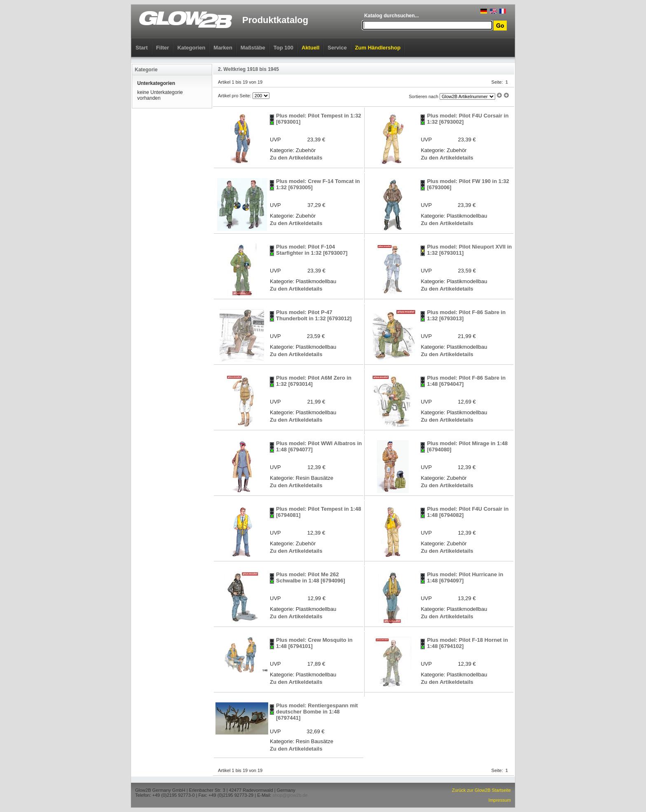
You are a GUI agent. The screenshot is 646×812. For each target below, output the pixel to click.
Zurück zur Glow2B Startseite (481, 790)
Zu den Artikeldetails (296, 158)
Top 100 (283, 48)
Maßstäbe (253, 48)
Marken (223, 48)
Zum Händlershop (378, 48)
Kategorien (191, 48)
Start (142, 48)
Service (337, 48)
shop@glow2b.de (290, 795)
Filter (163, 48)
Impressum (500, 800)
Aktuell (310, 48)
